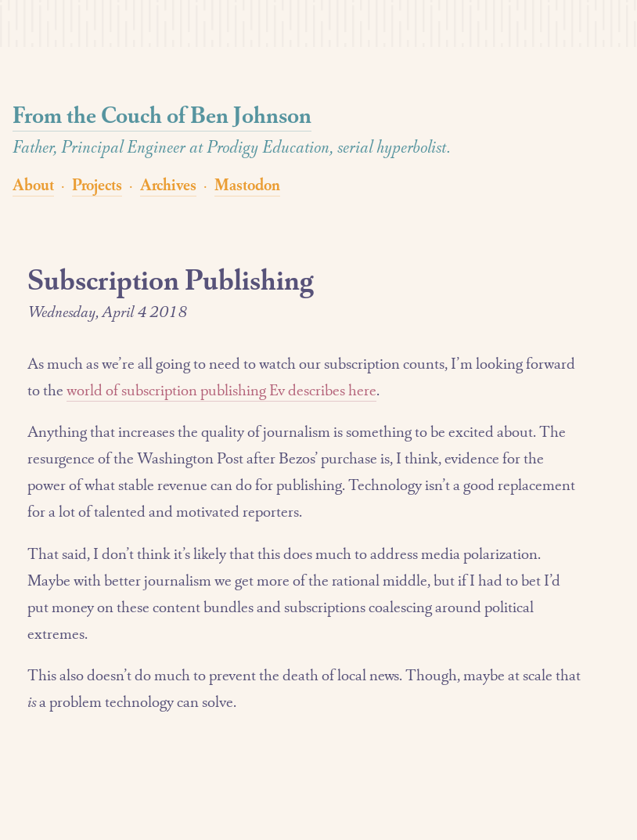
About (33, 184)
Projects (97, 184)
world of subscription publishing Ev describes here (221, 390)
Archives (168, 184)
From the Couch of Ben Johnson (162, 115)
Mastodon (247, 184)
